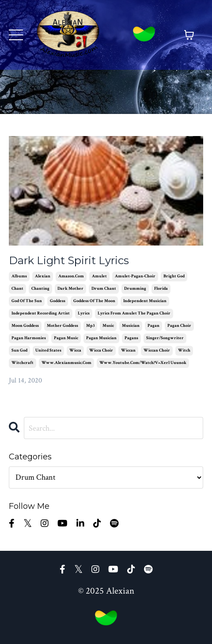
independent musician (145, 301)
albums (19, 276)
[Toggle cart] (189, 35)
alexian (43, 276)
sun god (19, 350)
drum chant (104, 289)
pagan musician (101, 338)
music (108, 326)
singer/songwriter (165, 338)
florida (161, 289)
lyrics (84, 313)
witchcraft (23, 363)
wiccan (128, 350)
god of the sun (27, 301)
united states (48, 350)
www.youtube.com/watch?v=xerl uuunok (143, 363)
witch (184, 350)
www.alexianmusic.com (66, 363)
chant (17, 289)
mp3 (90, 326)
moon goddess (25, 326)
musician (131, 326)
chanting (40, 289)
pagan (153, 326)
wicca (75, 350)
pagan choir (179, 326)
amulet (99, 276)
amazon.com (71, 276)
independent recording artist (41, 313)
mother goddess (62, 326)
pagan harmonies (29, 338)
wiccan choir (157, 350)
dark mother (70, 289)
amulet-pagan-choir (135, 276)
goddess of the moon (94, 301)
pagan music (66, 338)
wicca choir (101, 350)
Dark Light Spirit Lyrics (69, 261)
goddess (58, 301)
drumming (135, 289)
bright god (174, 276)
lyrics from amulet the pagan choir (134, 313)
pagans (131, 338)
